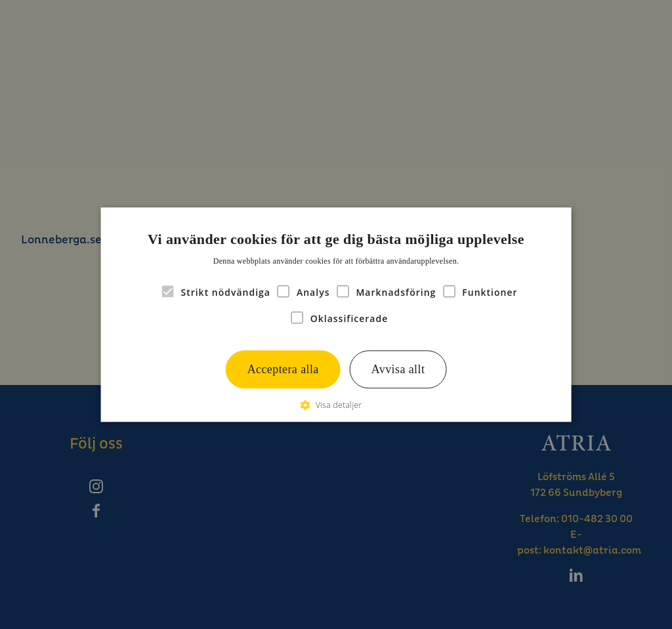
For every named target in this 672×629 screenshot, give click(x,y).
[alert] (336, 314)
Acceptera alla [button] (283, 369)
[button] (336, 405)
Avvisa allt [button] (398, 369)
